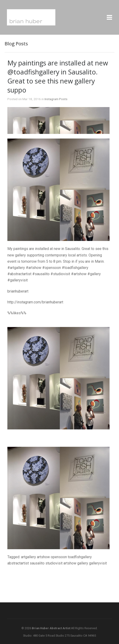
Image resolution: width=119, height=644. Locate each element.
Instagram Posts (56, 99)
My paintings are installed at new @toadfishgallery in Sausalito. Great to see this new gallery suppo (58, 76)
